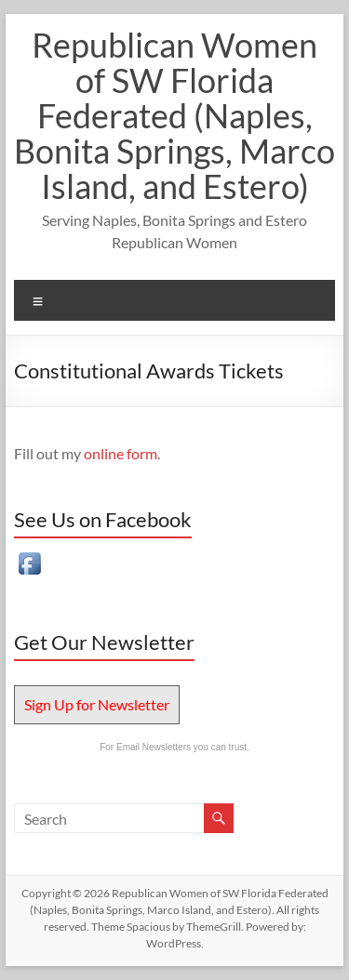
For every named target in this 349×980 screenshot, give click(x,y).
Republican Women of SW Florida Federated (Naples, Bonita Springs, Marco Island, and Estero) (174, 115)
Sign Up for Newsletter (97, 704)
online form (121, 453)
